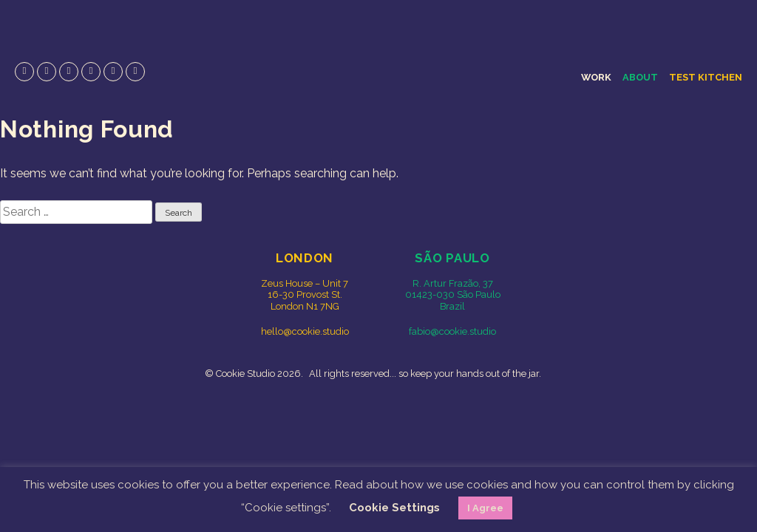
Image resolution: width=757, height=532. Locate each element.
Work (596, 77)
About (640, 77)
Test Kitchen (706, 77)
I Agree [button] (485, 508)
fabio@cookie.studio (452, 331)
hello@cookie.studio (305, 331)
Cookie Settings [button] (394, 508)
